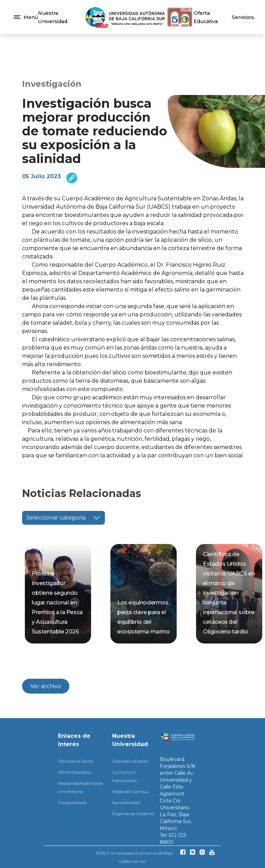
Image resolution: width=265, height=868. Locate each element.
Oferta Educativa (75, 772)
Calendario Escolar (130, 761)
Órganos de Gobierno (133, 814)
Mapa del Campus (130, 791)
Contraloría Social (75, 761)
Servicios (243, 17)
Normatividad (126, 803)
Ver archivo (46, 686)
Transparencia (72, 803)
